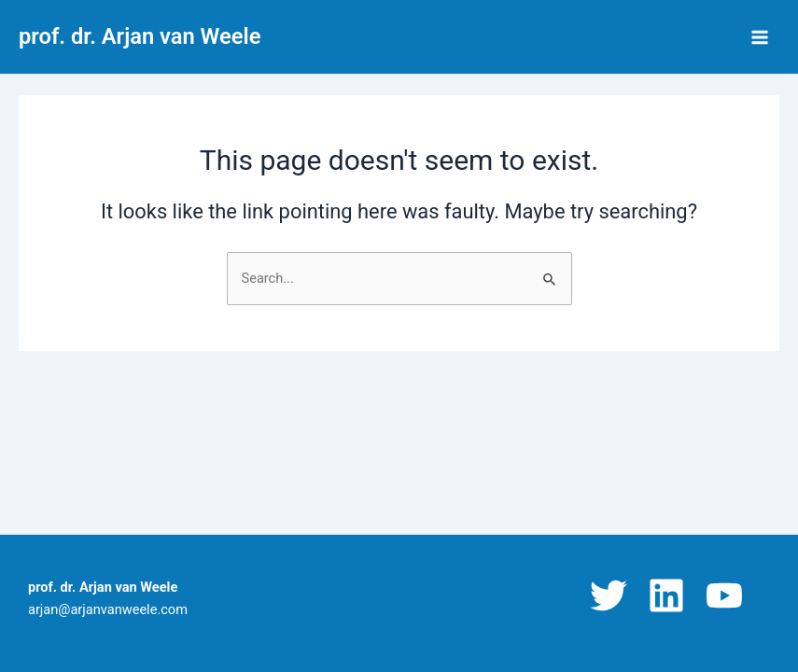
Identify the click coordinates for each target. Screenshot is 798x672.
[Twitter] (609, 595)
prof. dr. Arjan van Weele (140, 36)
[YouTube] (724, 595)
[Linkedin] (666, 595)
